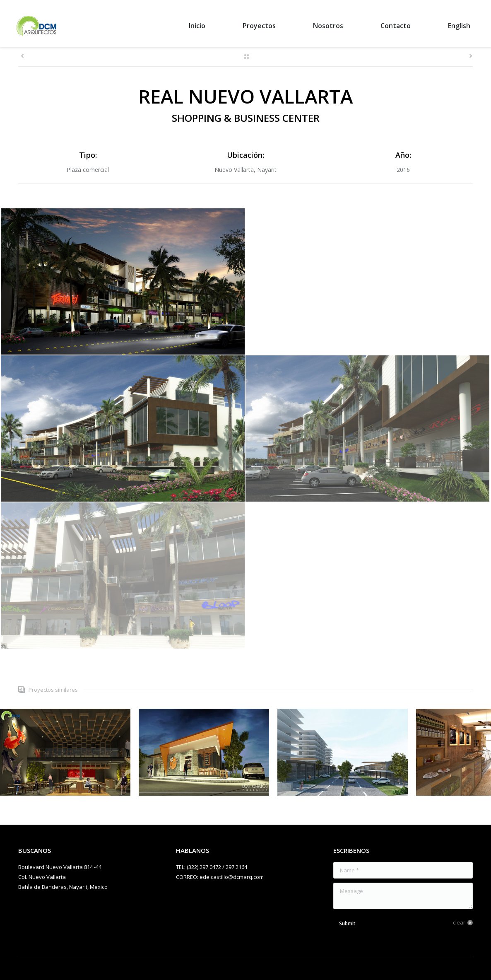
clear (459, 922)
